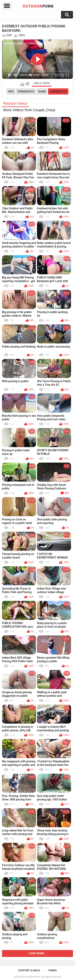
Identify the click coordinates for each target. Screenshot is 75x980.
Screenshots (26, 92)
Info (11, 92)
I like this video (22, 84)
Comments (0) (58, 92)
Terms (52, 970)
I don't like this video (27, 84)
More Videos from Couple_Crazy (29, 110)
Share (42, 92)
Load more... (37, 953)
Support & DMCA (29, 970)
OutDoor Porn (33, 977)
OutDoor (38, 6)
